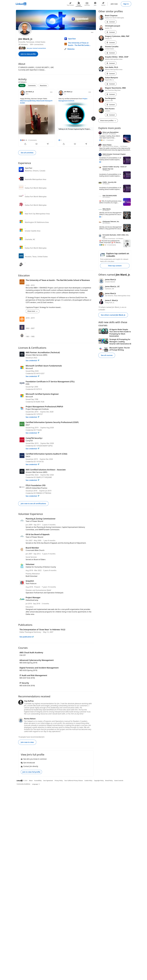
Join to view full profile (31, 772)
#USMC (23, 103)
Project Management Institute (37, 409)
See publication (27, 637)
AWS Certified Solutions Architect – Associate (46, 470)
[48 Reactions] (24, 140)
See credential (33, 360)
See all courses (107, 355)
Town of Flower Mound (34, 521)
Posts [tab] (22, 86)
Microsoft (29, 368)
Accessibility (38, 781)
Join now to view (27, 742)
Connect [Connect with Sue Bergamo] (111, 105)
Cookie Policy (88, 781)
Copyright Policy (99, 781)
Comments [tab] (32, 86)
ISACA (28, 456)
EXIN (27, 384)
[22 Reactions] (102, 140)
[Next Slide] (93, 119)
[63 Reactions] (103, 245)
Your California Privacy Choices (74, 781)
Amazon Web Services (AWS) (36, 355)
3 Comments (32, 140)
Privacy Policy (59, 781)
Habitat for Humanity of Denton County (41, 567)
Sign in (126, 4)
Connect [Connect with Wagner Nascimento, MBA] (111, 94)
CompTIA (29, 441)
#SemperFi (49, 101)
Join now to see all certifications (33, 504)
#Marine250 (40, 101)
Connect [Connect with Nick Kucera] (111, 115)
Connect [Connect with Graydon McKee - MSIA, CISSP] (111, 63)
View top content (115, 266)
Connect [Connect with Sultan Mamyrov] (111, 84)
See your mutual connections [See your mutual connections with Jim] (36, 48)
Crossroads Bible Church (35, 550)
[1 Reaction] (101, 162)
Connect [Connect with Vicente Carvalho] (111, 53)
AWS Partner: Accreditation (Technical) (43, 352)
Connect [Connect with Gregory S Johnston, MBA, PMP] (111, 43)
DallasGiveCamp (32, 600)
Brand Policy (109, 781)
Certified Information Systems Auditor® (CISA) (46, 454)
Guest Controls (119, 781)
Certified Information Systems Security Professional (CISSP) (52, 422)
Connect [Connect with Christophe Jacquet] (111, 32)
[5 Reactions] (60, 140)
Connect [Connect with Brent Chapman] (111, 22)
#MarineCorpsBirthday (28, 101)
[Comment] (37, 144)
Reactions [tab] (43, 86)
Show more (33, 311)
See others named (113, 315)
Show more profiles (108, 121)
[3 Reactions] (101, 217)
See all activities (27, 153)
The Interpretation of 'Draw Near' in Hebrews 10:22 (42, 630)
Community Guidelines (23, 784)
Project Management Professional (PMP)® (44, 407)
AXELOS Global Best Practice (36, 488)
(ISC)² (28, 425)
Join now (114, 4)
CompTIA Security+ (34, 438)
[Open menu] (92, 32)
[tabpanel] (56, 118)
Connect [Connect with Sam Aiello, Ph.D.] (111, 74)
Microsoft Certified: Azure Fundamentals (44, 366)
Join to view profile (28, 54)
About (31, 781)
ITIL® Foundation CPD (36, 485)
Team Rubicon (31, 583)
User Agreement (48, 781)
